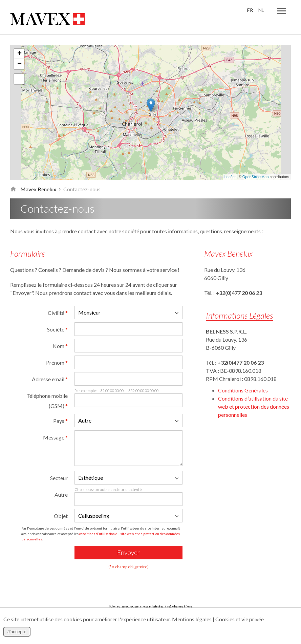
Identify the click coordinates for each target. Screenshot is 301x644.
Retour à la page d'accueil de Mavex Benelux (13, 177)
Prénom (57, 350)
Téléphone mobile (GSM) (47, 388)
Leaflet (230, 165)
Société (57, 317)
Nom (60, 333)
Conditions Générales (243, 378)
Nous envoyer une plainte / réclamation (151, 594)
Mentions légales (192, 619)
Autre (61, 482)
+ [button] (19, 41)
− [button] (19, 51)
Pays (60, 408)
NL (261, 10)
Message (55, 425)
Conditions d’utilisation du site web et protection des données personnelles (254, 394)
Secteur (59, 465)
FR (248, 10)
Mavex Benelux (38, 177)
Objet (61, 503)
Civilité (58, 300)
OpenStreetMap (256, 165)
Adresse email (50, 367)
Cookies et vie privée (240, 619)
